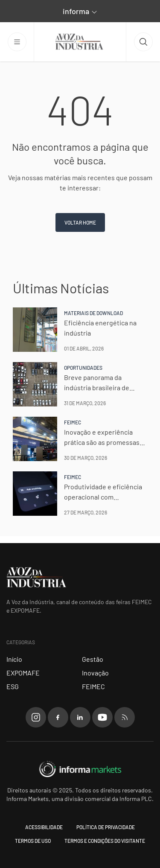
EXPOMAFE (23, 673)
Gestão (93, 659)
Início (14, 659)
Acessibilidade (44, 827)
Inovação (95, 673)
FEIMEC (93, 686)
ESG (13, 686)
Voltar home (80, 222)
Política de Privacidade (106, 827)
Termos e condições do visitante (105, 841)
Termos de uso (33, 841)
